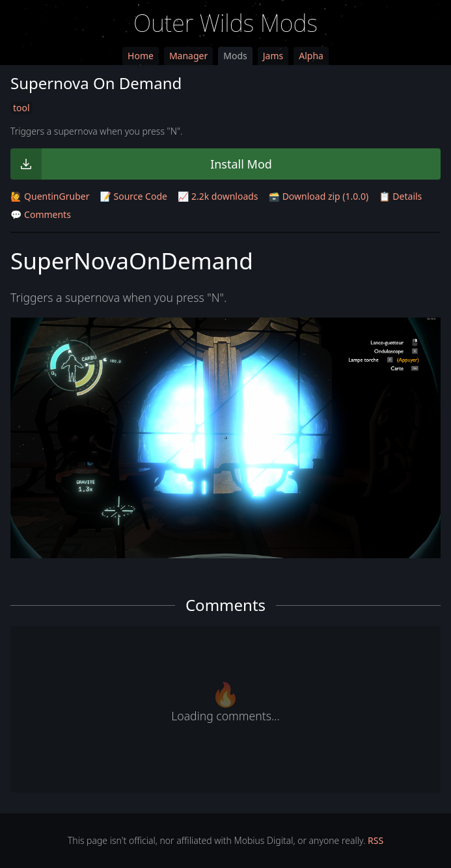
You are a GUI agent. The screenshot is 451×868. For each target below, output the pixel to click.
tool (21, 108)
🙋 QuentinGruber (50, 196)
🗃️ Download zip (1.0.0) (319, 196)
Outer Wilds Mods (225, 23)
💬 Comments (41, 214)
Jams (273, 56)
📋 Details (400, 196)
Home (141, 56)
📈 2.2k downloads (218, 196)
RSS (376, 840)
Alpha (311, 56)
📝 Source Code (133, 196)
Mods (235, 56)
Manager (188, 56)
